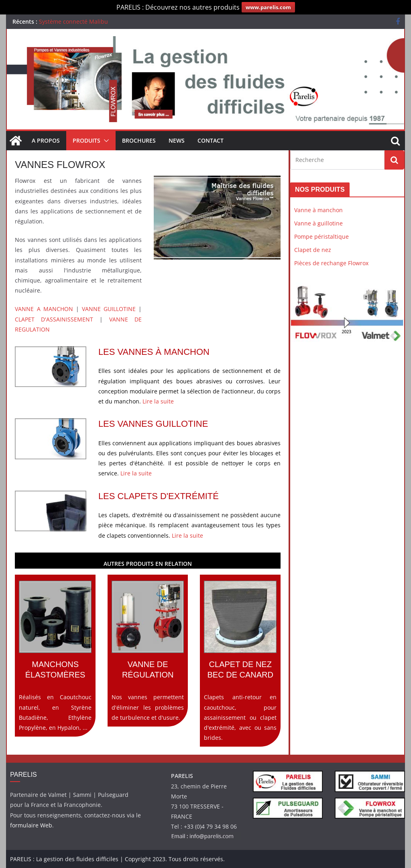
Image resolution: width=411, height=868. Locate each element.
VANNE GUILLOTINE (109, 309)
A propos (46, 140)
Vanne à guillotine (318, 223)
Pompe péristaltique (321, 236)
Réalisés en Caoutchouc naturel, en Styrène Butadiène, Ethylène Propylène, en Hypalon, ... (55, 656)
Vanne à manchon (318, 210)
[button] (105, 141)
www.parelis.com (268, 7)
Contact (211, 140)
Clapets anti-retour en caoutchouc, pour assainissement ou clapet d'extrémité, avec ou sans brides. (240, 661)
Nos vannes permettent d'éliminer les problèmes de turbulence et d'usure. (148, 651)
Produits (86, 140)
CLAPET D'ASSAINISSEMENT (54, 319)
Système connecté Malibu (73, 21)
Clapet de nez (313, 250)
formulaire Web (31, 825)
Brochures (139, 140)
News (177, 140)
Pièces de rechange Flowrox (331, 263)
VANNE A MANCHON (44, 309)
